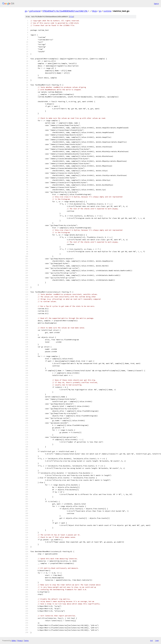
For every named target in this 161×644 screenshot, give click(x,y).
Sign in (156, 4)
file (71, 17)
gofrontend (35, 11)
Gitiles (14, 641)
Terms (26, 641)
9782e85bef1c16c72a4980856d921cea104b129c (65, 11)
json (157, 640)
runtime (107, 11)
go (26, 11)
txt (151, 640)
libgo (94, 11)
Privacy (20, 641)
